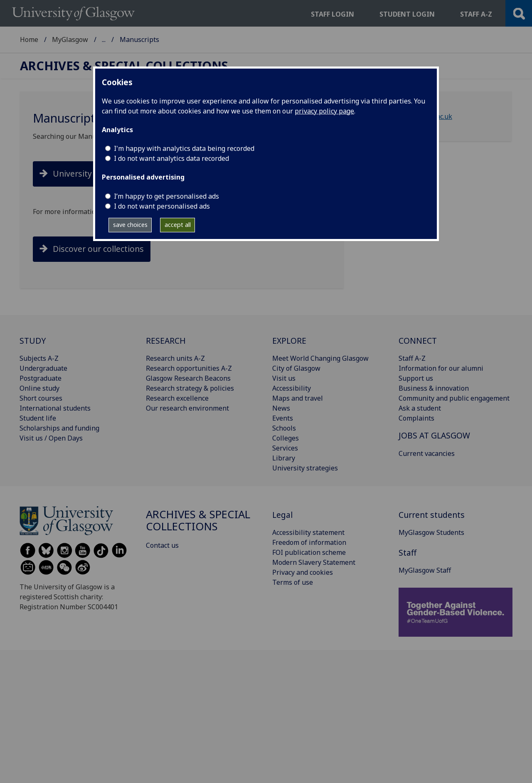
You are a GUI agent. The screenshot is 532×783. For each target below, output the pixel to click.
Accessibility (292, 388)
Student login (407, 14)
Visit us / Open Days (51, 438)
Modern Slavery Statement (314, 562)
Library (284, 458)
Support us (416, 378)
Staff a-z (476, 14)
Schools (284, 428)
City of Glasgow (296, 368)
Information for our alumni (441, 368)
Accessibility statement (308, 532)
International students (55, 408)
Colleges (286, 438)
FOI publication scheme (309, 552)
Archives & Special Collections (148, 39)
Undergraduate (43, 368)
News (281, 408)
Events (283, 418)
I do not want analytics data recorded (171, 158)
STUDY (33, 341)
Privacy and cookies (303, 572)
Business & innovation (434, 388)
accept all (178, 225)
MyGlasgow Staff (425, 570)
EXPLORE (289, 341)
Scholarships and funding (59, 428)
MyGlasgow (70, 39)
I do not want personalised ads (162, 206)
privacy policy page (324, 111)
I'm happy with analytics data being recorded (184, 148)
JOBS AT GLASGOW (434, 435)
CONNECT (418, 341)
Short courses (41, 398)
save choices (130, 225)
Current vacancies (427, 453)
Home (29, 39)
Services (285, 448)
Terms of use (293, 582)
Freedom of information (309, 542)
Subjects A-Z (39, 358)
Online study (39, 388)
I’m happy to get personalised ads (166, 196)
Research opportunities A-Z (189, 368)
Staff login (332, 14)
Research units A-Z (175, 358)
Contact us (162, 545)
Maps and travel (298, 398)
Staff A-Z (412, 358)
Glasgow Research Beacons (188, 378)
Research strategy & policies (190, 388)
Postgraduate (41, 378)
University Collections (94, 174)
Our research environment (187, 408)
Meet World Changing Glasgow (320, 358)
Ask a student (420, 408)
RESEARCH (166, 341)
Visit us (284, 378)
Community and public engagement (454, 398)
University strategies (305, 468)
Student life (38, 418)
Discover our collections (98, 249)
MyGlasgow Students (431, 532)
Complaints (416, 418)
